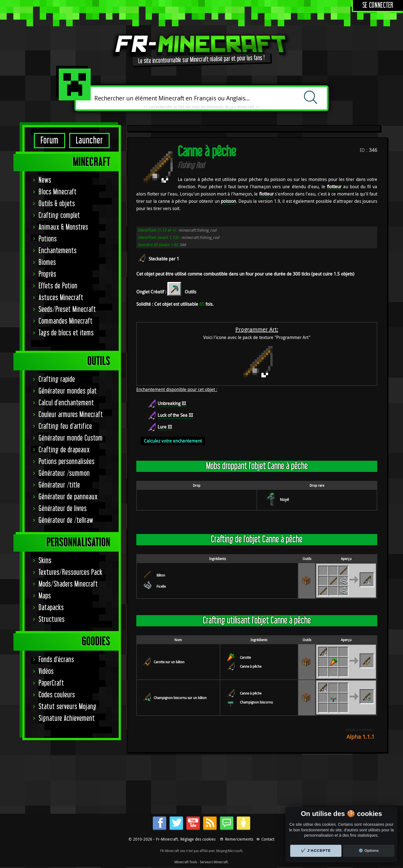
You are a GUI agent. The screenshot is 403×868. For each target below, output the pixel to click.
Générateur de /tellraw (66, 520)
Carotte (245, 657)
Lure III (165, 427)
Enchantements (58, 251)
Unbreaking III (172, 403)
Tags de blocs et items (66, 333)
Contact (268, 839)
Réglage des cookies (198, 839)
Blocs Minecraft (58, 192)
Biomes (47, 263)
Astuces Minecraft (61, 298)
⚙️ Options (369, 851)
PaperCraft (51, 683)
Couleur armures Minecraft (71, 415)
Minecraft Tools (186, 862)
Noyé (284, 499)
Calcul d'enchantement (66, 403)
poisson (228, 201)
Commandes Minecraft (66, 321)
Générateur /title (59, 485)
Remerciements (239, 839)
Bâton (161, 575)
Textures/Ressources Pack (71, 572)
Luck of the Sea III (175, 415)
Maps (45, 596)
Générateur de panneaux (68, 497)
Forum (50, 141)
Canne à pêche (251, 666)
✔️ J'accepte (316, 851)
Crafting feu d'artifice (65, 426)
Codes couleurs (57, 695)
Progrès (47, 274)
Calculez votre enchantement (173, 441)
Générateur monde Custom (71, 438)
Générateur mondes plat (68, 391)
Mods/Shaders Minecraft (68, 584)
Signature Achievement (67, 718)
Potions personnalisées (67, 462)
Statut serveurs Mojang (68, 707)
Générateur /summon (64, 473)
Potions (48, 239)
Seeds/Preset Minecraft (67, 310)
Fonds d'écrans (56, 660)
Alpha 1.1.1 (360, 737)
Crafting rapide (57, 379)
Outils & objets (57, 204)
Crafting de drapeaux (64, 450)
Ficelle (161, 586)
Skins (45, 561)
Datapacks (51, 608)
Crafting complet (59, 216)
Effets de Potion (58, 286)
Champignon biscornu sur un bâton (180, 698)
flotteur (334, 187)
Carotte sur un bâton (169, 662)
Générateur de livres (63, 509)
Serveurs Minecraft (214, 862)
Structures (52, 619)
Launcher (89, 141)
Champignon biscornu (256, 702)
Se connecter (378, 5)
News (45, 180)
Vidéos (46, 671)
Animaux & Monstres (63, 227)
